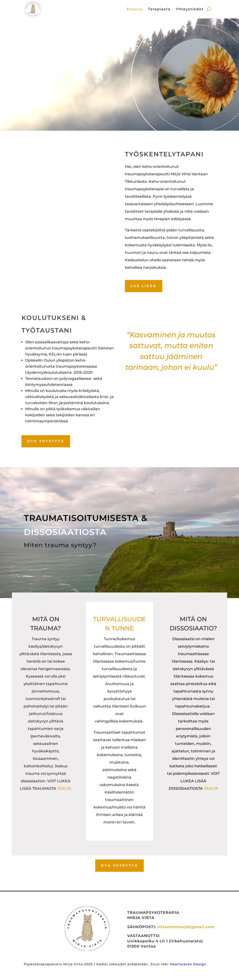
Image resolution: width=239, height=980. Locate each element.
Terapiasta (159, 9)
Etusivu (135, 9)
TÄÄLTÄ (64, 789)
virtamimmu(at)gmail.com (186, 927)
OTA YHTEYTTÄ (46, 441)
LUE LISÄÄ (144, 286)
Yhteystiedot (190, 9)
